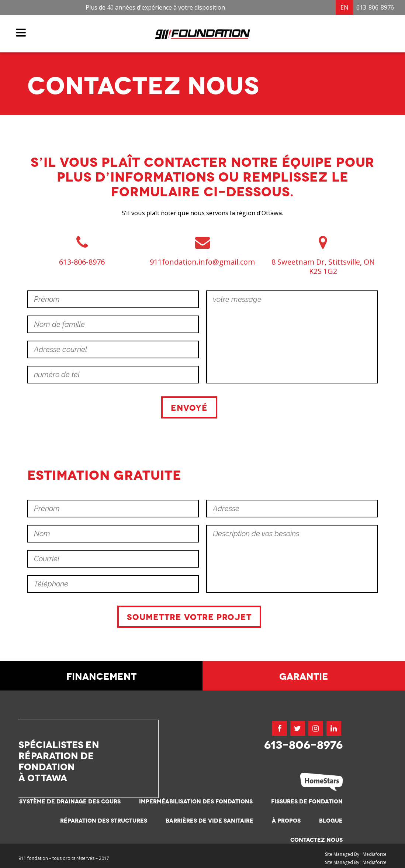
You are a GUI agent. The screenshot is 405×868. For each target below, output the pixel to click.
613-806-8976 (375, 7)
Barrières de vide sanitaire (210, 820)
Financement (101, 675)
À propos (286, 820)
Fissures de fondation (307, 801)
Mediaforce (375, 854)
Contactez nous (316, 839)
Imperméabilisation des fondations (196, 801)
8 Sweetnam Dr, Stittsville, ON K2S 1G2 (323, 266)
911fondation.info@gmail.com (202, 261)
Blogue (331, 820)
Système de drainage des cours (70, 801)
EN (345, 7)
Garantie (304, 675)
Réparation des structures (104, 820)
